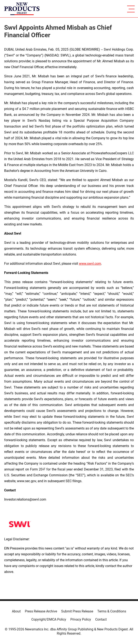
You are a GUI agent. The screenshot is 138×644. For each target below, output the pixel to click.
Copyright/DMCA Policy (49, 619)
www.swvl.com (90, 264)
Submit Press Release (77, 611)
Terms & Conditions (112, 611)
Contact (101, 619)
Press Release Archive (41, 611)
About (16, 611)
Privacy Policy (81, 619)
